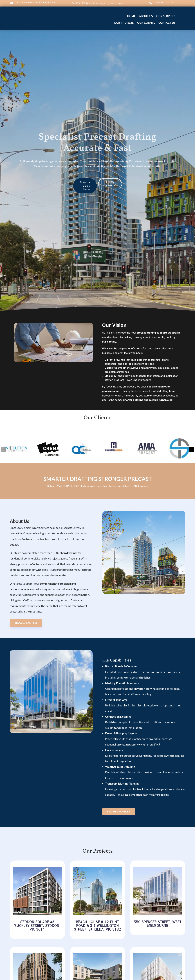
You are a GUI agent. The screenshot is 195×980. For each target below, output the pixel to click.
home (131, 16)
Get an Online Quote (85, 186)
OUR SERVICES (166, 16)
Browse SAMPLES (26, 623)
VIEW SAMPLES (110, 184)
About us (146, 16)
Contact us (167, 23)
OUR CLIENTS (146, 23)
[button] (191, 449)
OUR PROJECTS (124, 23)
